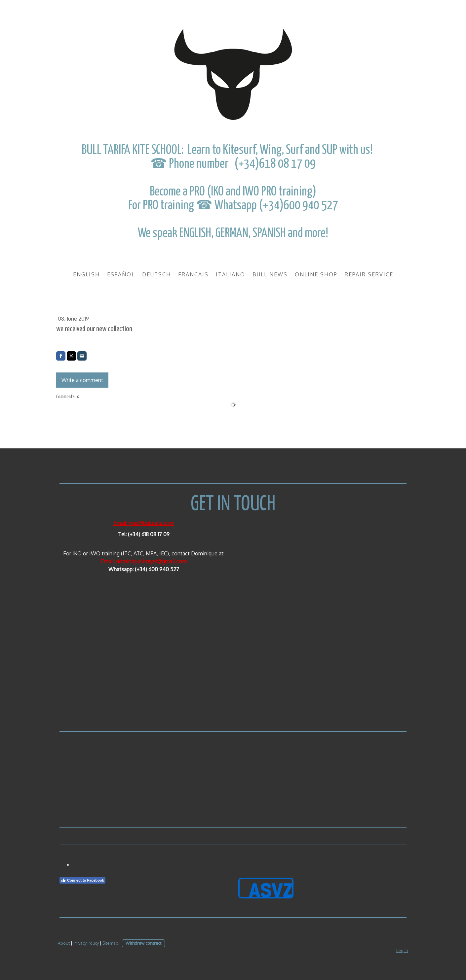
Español (121, 274)
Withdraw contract (143, 943)
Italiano (231, 274)
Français (193, 274)
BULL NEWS (270, 274)
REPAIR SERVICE (369, 274)
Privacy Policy (86, 943)
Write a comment (82, 380)
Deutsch (156, 274)
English (86, 274)
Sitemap (110, 943)
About (64, 943)
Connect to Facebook (82, 880)
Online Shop (316, 274)
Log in (402, 950)
